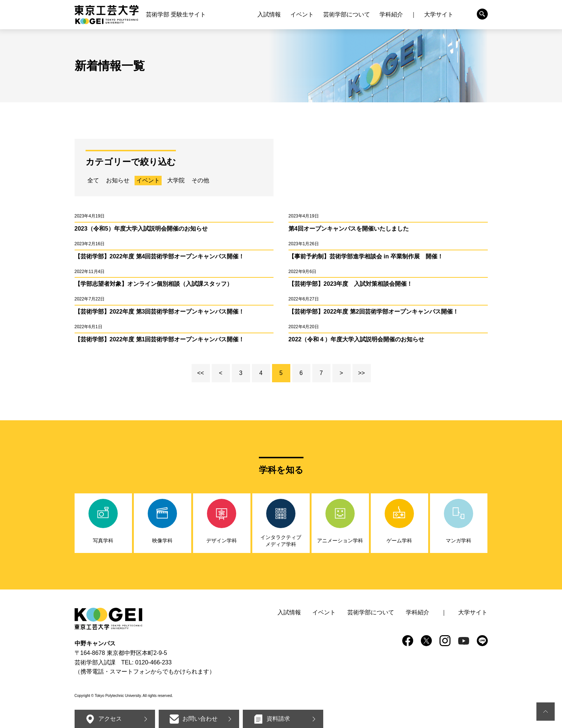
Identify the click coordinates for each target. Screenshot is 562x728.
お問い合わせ (200, 719)
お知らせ (118, 180)
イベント (148, 180)
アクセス (110, 719)
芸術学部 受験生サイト (176, 14)
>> (361, 373)
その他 (200, 180)
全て (93, 180)
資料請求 (278, 719)
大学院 (176, 180)
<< (201, 373)
